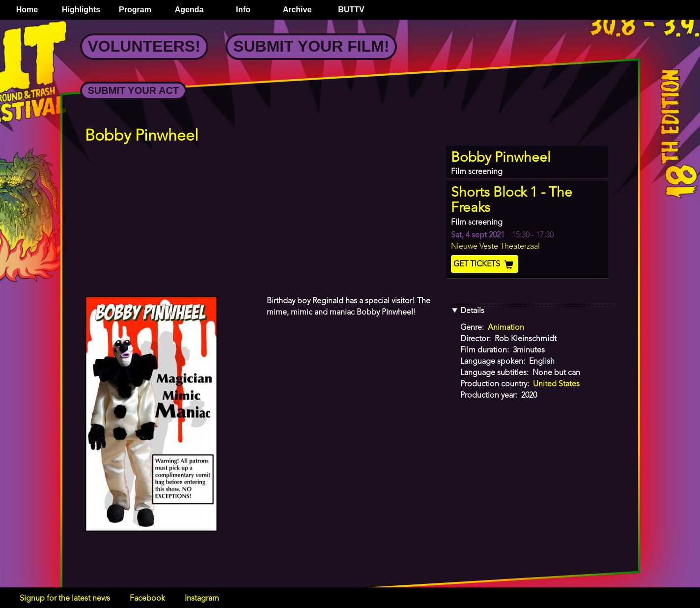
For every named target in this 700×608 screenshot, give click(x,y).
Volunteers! (144, 46)
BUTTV (351, 10)
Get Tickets (485, 264)
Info (243, 10)
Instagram (202, 599)
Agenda (189, 10)
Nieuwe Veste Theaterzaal (495, 247)
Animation (506, 328)
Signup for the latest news (65, 599)
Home (27, 10)
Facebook (147, 599)
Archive (297, 10)
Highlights (81, 10)
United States (556, 384)
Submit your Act (134, 90)
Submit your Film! (311, 46)
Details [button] (472, 311)
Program (135, 10)
